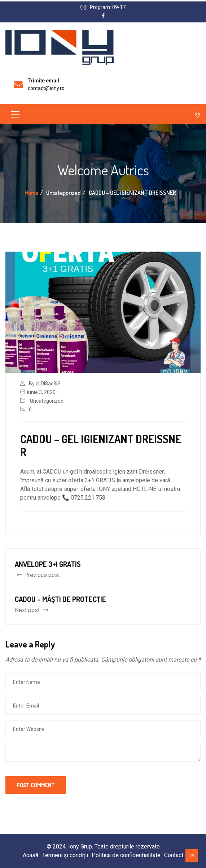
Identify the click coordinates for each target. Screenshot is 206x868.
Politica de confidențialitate (126, 855)
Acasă (31, 855)
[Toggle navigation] (15, 114)
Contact (174, 855)
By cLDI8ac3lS (45, 384)
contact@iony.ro (46, 88)
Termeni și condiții (65, 855)
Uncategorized (47, 401)
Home (31, 193)
